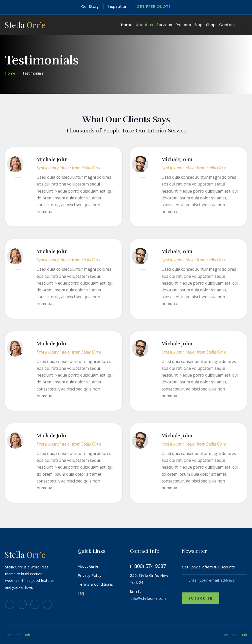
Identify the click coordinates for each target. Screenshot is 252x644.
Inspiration (118, 6)
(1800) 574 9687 (148, 566)
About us (144, 25)
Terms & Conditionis (95, 584)
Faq (81, 593)
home (10, 73)
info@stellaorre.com (148, 598)
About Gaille (88, 566)
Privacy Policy (90, 575)
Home (127, 25)
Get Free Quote (154, 6)
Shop (211, 25)
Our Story (90, 6)
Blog (199, 25)
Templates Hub (18, 635)
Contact (227, 25)
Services (164, 25)
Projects (183, 25)
